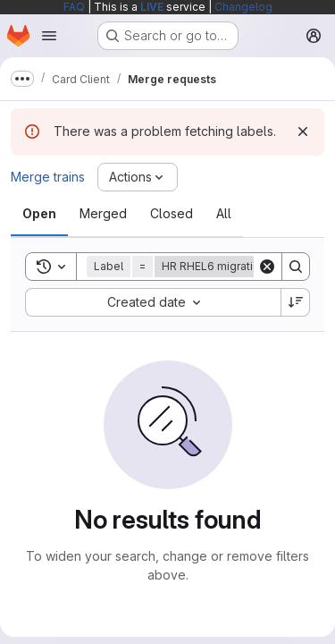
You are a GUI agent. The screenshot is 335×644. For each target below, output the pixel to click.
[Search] (296, 267)
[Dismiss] (303, 131)
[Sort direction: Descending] (296, 302)
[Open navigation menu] (49, 36)
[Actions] (138, 177)
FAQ (74, 7)
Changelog (243, 7)
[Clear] (267, 267)
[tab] (39, 214)
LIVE (152, 7)
